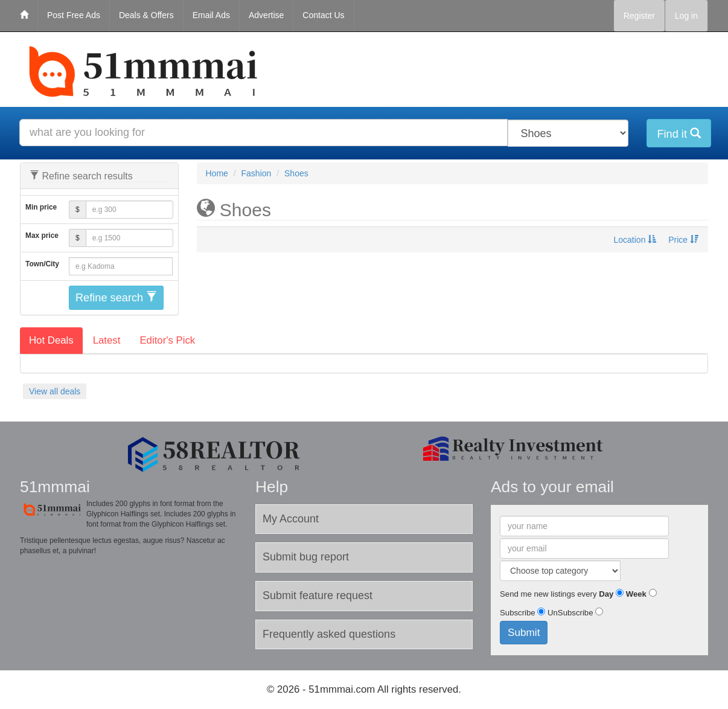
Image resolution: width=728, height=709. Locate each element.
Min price (41, 207)
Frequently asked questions (329, 634)
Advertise (266, 15)
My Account (291, 519)
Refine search (116, 297)
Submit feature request (318, 595)
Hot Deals (51, 340)
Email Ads (211, 15)
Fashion (257, 173)
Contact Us (323, 15)
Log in (686, 16)
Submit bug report (306, 557)
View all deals (55, 391)
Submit (524, 632)
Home (217, 173)
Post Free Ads (74, 15)
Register (639, 16)
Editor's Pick (167, 340)
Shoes (296, 173)
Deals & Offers (146, 15)
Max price (42, 236)
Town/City (42, 264)
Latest (107, 340)
